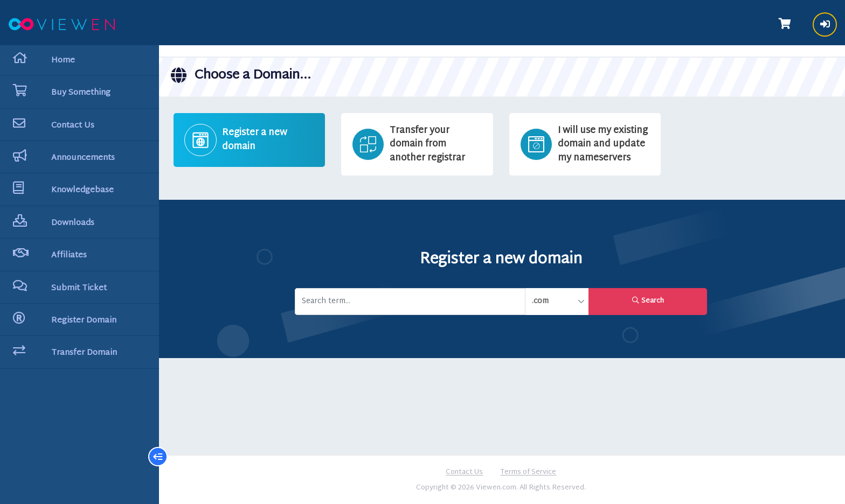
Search (649, 300)
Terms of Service (529, 472)
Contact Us (465, 472)
